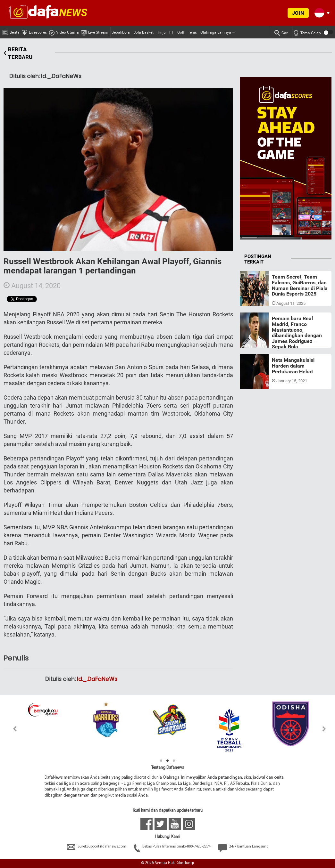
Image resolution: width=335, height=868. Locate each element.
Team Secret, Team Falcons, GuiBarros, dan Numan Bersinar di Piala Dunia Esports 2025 (300, 285)
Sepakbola (121, 32)
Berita (11, 31)
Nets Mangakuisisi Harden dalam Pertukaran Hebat (293, 366)
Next (324, 729)
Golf (181, 32)
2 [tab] (168, 761)
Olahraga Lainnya (216, 32)
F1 (172, 32)
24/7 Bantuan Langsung (243, 847)
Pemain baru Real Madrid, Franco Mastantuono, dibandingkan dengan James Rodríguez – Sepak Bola (297, 333)
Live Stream (95, 31)
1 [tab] (161, 761)
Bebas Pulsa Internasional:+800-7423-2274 (173, 847)
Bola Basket (143, 32)
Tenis (192, 32)
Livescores (34, 31)
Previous (11, 729)
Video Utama (64, 31)
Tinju (161, 32)
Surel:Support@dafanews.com (97, 847)
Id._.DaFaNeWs (97, 679)
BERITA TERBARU (18, 53)
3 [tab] (174, 761)
